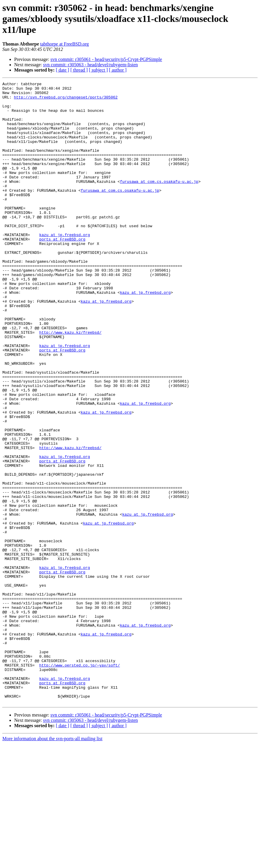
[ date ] (62, 70)
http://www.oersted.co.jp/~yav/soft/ (80, 782)
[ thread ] (79, 70)
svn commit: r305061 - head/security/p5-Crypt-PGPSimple (106, 59)
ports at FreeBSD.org (62, 271)
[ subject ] (98, 70)
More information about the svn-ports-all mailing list (52, 863)
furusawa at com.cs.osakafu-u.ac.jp (159, 202)
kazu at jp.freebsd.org (65, 266)
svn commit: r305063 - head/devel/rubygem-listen (91, 65)
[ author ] (118, 70)
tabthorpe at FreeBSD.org (65, 44)
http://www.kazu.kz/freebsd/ (70, 383)
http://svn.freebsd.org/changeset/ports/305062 (66, 101)
